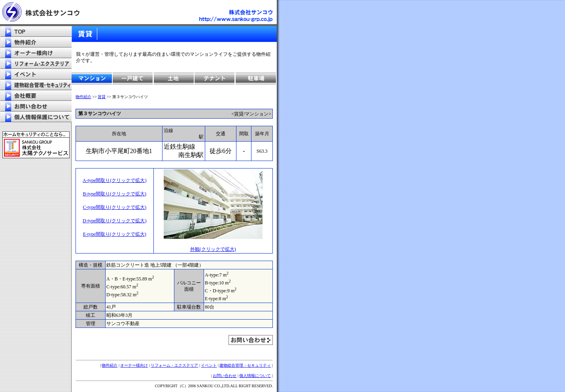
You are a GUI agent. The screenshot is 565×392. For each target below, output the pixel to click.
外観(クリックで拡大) (213, 249)
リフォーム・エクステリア (174, 365)
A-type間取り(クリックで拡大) (114, 180)
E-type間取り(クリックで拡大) (115, 234)
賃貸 (102, 97)
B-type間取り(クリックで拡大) (114, 194)
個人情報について (255, 376)
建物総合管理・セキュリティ (245, 365)
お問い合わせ (225, 376)
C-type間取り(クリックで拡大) (114, 207)
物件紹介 (83, 97)
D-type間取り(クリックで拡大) (114, 221)
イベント (209, 365)
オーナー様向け (134, 365)
